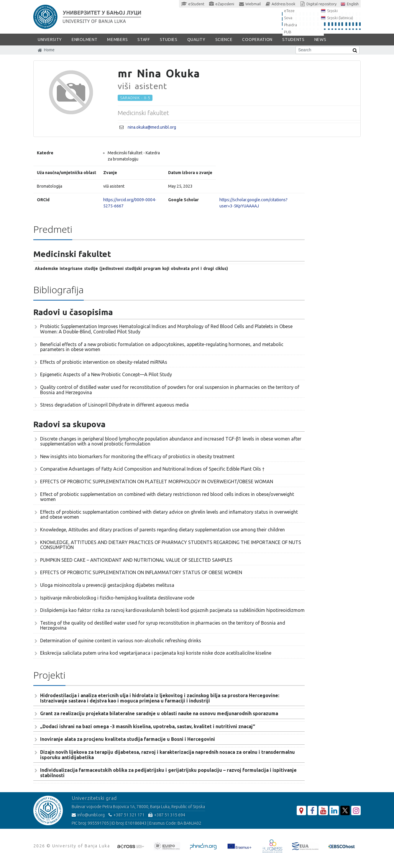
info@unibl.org (88, 815)
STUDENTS (293, 40)
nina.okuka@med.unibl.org (152, 127)
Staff (144, 40)
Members (117, 40)
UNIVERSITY (50, 40)
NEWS (320, 40)
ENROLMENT (84, 40)
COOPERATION (257, 40)
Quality (196, 40)
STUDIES (169, 40)
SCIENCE (224, 40)
